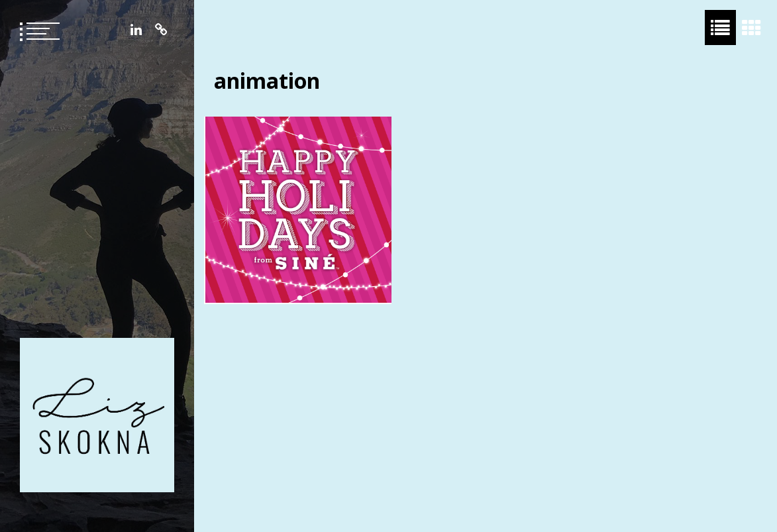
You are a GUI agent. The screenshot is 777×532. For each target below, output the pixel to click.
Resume (161, 30)
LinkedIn (136, 30)
